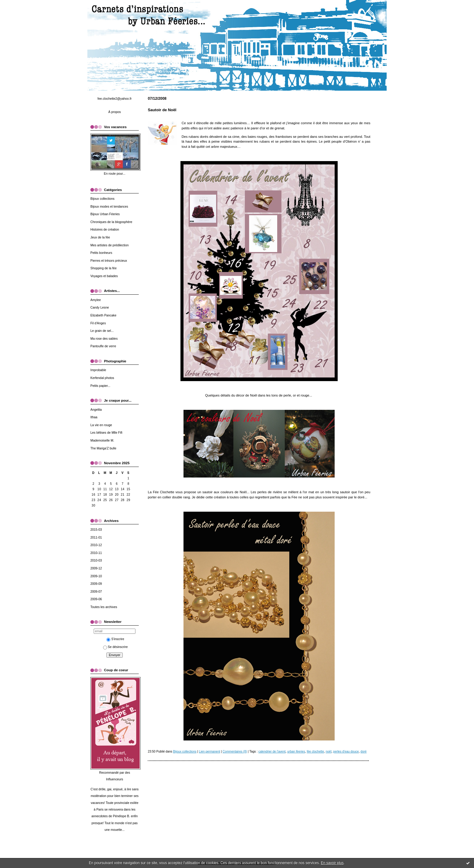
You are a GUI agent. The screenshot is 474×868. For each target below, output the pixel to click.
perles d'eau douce (346, 751)
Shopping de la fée (104, 268)
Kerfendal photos (102, 378)
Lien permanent (209, 751)
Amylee (96, 300)
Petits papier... (100, 386)
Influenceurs (115, 779)
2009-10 (96, 576)
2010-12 (96, 545)
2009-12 (96, 568)
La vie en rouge (101, 425)
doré (364, 751)
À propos (115, 112)
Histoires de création (105, 230)
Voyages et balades (104, 276)
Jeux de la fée (100, 237)
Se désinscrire (115, 647)
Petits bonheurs (101, 253)
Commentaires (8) (235, 751)
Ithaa (94, 417)
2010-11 (96, 553)
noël (328, 751)
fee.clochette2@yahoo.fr (115, 99)
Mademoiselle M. (102, 440)
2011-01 (96, 538)
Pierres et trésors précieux (109, 261)
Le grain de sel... (102, 331)
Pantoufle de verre (103, 346)
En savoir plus (332, 863)
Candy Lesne (100, 308)
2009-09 (96, 584)
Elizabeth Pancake (103, 315)
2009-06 (96, 599)
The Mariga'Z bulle (103, 448)
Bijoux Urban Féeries (105, 214)
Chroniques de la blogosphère (111, 222)
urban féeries (296, 751)
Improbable (98, 370)
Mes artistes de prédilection (109, 245)
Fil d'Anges (98, 323)
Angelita (96, 410)
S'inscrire (115, 639)
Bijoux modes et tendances (109, 207)
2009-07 (96, 592)
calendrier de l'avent (272, 751)
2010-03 (96, 560)
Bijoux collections (102, 199)
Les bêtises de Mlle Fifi (106, 433)
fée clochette (315, 751)
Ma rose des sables (104, 339)
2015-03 (96, 530)
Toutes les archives (104, 607)
